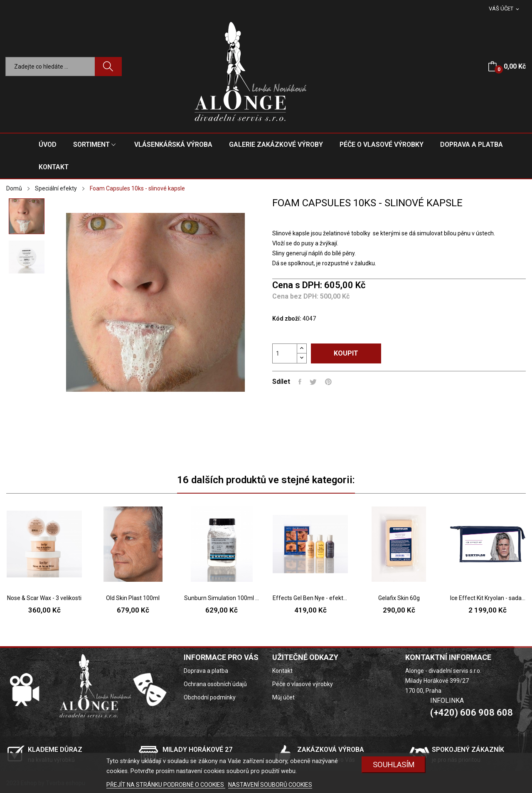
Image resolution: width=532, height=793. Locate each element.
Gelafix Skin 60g (399, 598)
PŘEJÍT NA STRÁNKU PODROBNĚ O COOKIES (166, 785)
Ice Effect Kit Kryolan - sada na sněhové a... (488, 598)
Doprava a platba (206, 671)
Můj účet (283, 697)
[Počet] (285, 353)
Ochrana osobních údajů (215, 684)
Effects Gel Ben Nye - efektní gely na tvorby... (310, 598)
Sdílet (300, 382)
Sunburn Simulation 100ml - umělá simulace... (222, 598)
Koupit (346, 353)
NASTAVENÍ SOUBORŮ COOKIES (270, 785)
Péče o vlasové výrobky (303, 684)
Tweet (313, 382)
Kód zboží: (287, 319)
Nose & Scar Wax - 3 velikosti (44, 598)
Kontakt (282, 671)
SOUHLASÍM (394, 765)
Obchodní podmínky (210, 697)
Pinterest (328, 382)
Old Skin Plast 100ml (133, 598)
